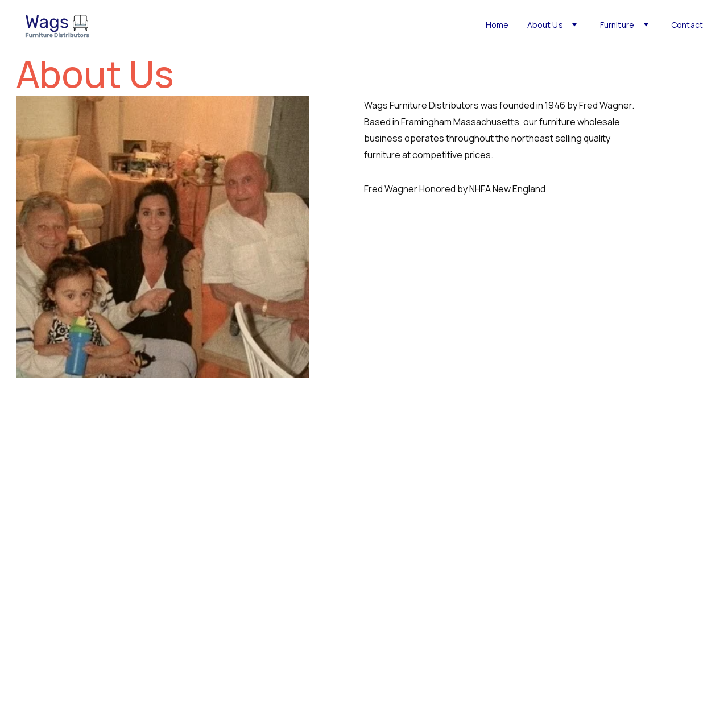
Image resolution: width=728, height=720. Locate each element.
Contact (687, 25)
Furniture (617, 25)
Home (497, 25)
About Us (545, 25)
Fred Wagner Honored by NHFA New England (455, 189)
